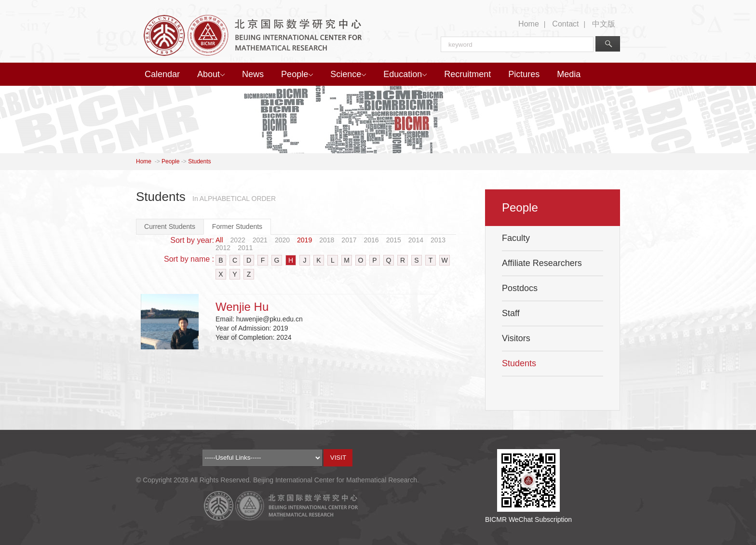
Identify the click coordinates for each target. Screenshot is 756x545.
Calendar (162, 74)
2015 (394, 240)
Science (348, 74)
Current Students (170, 226)
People (297, 74)
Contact (565, 24)
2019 (304, 240)
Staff (511, 313)
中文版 (604, 24)
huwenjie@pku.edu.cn (270, 319)
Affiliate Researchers (542, 263)
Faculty (516, 238)
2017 (349, 240)
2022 (238, 240)
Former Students (237, 226)
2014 (416, 240)
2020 (282, 240)
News (253, 74)
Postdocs (520, 288)
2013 (438, 240)
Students (199, 161)
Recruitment (467, 74)
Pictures (524, 74)
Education (405, 74)
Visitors (516, 338)
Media (569, 74)
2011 (245, 248)
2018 (327, 240)
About (211, 74)
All (219, 240)
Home (529, 24)
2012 (223, 248)
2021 (260, 240)
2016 (371, 240)
